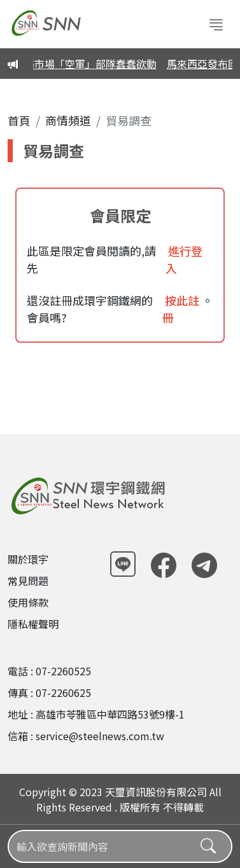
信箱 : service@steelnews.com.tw (86, 736)
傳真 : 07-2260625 (49, 692)
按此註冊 (181, 309)
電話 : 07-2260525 (49, 671)
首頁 (19, 120)
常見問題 (28, 581)
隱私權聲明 (33, 624)
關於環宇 (28, 559)
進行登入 (184, 259)
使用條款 (28, 602)
